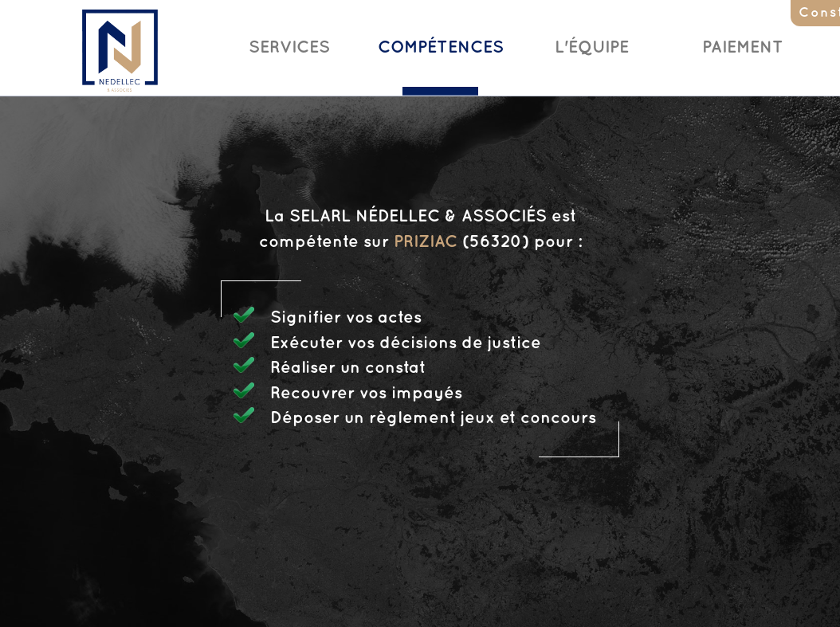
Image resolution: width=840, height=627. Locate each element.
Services (289, 48)
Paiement (743, 48)
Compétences (441, 48)
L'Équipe (592, 48)
